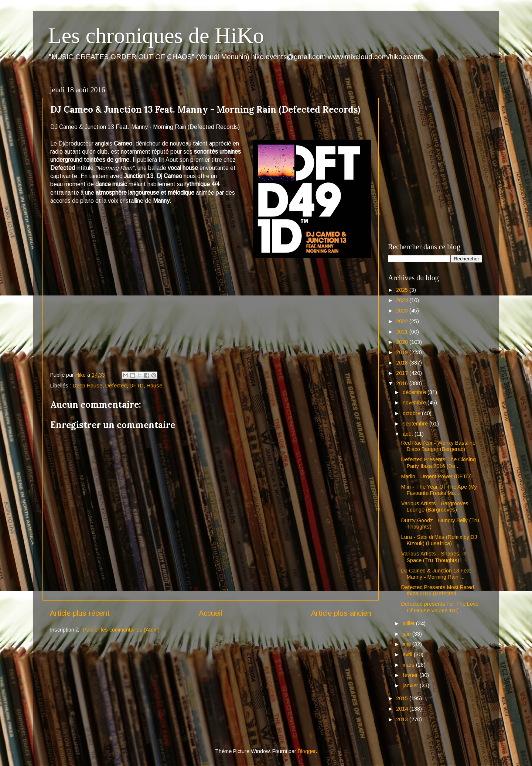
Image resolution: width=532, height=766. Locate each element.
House (154, 386)
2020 (403, 342)
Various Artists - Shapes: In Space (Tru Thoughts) (434, 557)
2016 (403, 383)
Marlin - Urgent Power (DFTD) (436, 476)
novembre (415, 403)
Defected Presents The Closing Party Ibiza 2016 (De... (439, 463)
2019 (403, 352)
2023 (403, 311)
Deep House (88, 386)
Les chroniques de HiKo (156, 35)
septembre (416, 424)
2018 (403, 363)
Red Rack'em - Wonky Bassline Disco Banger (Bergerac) (438, 446)
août (409, 434)
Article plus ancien (341, 613)
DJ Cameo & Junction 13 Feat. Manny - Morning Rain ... (437, 574)
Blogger (307, 751)
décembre (415, 392)
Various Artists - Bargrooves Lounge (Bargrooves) (435, 507)
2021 (403, 332)
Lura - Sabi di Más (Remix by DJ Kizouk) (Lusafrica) (439, 540)
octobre (412, 413)
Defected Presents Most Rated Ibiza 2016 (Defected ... (438, 590)
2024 (403, 300)
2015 (403, 698)
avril (408, 654)
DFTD (137, 386)
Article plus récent (80, 613)
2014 (403, 709)
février (411, 675)
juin (407, 634)
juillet (409, 623)
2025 (403, 290)
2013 (403, 719)
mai (407, 644)
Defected (116, 386)
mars (409, 665)
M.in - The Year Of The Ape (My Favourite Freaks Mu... (439, 490)
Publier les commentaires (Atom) (121, 630)
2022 (403, 321)
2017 (403, 373)
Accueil (210, 613)
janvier (411, 685)
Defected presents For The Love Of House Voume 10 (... (440, 607)
